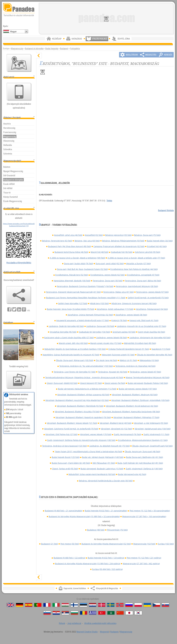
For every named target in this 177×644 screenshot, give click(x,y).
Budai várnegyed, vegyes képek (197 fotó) (138, 389)
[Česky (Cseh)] (156, 605)
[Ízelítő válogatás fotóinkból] (19, 380)
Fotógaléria (75, 48)
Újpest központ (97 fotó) (91, 383)
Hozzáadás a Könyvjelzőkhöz (19, 263)
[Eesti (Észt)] (83, 605)
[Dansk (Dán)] (102, 605)
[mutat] (39, 577)
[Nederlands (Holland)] (93, 605)
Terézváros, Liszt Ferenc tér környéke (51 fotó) (75, 372)
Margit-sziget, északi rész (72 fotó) (106, 343)
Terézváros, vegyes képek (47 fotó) (145, 372)
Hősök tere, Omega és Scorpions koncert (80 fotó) (134, 303)
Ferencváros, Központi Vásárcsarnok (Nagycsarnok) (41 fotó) (73, 292)
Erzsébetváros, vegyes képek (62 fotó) (108, 275)
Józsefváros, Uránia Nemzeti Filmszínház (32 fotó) (90, 315)
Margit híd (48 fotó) (100, 252)
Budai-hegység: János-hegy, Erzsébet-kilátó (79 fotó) (71, 309)
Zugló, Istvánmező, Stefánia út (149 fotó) (144, 469)
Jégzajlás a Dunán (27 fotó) (138, 263)
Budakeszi (96, 530)
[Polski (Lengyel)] (138, 605)
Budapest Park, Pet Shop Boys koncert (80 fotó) (70, 246)
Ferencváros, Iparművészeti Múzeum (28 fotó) (137, 286)
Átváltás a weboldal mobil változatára (100, 623)
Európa (166, 544)
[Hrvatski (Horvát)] (56, 613)
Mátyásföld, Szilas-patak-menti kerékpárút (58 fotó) (92, 474)
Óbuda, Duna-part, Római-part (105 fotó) (75, 360)
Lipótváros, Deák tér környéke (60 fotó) (66, 326)
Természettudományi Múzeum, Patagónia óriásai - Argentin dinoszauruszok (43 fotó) (84, 377)
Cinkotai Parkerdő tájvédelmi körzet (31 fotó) (129, 349)
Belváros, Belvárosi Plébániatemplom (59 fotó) (123, 241)
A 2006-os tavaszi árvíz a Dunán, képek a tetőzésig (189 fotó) (77, 258)
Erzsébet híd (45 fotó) (157, 246)
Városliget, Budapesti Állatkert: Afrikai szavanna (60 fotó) (83, 395)
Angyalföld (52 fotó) (94, 235)
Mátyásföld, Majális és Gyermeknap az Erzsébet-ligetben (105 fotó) (75, 349)
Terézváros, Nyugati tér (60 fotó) (113, 372)
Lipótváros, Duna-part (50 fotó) (100, 326)
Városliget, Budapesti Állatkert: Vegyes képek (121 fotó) (72, 423)
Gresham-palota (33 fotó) (124, 332)
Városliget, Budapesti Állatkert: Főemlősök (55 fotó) (80, 406)
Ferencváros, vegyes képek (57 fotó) (152, 292)
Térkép (109, 201)
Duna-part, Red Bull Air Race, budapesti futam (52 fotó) (82, 269)
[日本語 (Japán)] (129, 613)
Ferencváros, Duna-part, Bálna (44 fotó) (143, 281)
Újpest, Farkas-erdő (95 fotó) (65, 469)
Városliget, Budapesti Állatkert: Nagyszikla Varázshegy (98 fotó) (131, 412)
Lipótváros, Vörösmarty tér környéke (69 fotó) (150, 338)
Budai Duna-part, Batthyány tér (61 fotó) (144, 457)
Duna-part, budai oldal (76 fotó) (79, 263)
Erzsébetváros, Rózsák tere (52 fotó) (72, 275)
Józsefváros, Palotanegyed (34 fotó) (152, 309)
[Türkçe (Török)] (102, 613)
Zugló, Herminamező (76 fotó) (127, 434)
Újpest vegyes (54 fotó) (115, 383)
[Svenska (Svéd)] (111, 605)
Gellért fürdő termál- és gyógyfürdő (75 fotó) (148, 298)
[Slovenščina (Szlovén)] (47, 613)
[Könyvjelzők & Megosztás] (19, 295)
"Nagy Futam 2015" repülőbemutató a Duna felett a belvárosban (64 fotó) (88, 452)
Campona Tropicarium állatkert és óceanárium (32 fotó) (119, 246)
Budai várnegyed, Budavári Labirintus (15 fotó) (102, 469)
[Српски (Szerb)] (65, 613)
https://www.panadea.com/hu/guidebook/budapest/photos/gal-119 (19, 225)
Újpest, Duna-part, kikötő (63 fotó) (62, 383)
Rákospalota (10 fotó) (149, 360)
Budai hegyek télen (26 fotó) (160, 241)
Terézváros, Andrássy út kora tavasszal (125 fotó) (65, 446)
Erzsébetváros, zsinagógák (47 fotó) (143, 275)
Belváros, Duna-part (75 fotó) (147, 235)
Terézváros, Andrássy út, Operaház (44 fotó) (135, 366)
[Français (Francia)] (47, 605)
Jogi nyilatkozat (74, 623)
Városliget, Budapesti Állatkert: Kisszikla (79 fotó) (77, 412)
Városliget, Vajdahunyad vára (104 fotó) (153, 429)
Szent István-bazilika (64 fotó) (151, 332)
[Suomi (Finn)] (74, 605)
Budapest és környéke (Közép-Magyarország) (84, 516)
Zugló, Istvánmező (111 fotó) (156, 434)
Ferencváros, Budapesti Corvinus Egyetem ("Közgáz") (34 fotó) (85, 286)
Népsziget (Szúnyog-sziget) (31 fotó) (118, 355)
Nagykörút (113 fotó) (161, 349)
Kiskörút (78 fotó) (119, 320)
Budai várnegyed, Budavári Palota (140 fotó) (148, 383)
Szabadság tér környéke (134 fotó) (95, 332)
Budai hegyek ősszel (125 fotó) (66, 457)
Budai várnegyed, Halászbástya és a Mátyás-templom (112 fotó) (87, 389)
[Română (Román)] (84, 613)
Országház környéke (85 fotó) (63, 332)
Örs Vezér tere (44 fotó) (106, 360)
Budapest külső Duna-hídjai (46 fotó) (71, 252)
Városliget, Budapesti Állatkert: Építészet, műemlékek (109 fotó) (140, 400)
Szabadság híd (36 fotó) (122, 252)
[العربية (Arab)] (111, 613)
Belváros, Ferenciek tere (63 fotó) (57, 241)
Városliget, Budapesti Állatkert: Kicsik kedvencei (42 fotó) (132, 406)
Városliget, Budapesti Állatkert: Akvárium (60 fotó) (135, 395)
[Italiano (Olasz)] (56, 605)
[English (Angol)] (10, 605)
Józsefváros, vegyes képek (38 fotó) (131, 315)
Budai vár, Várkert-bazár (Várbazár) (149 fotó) (103, 457)
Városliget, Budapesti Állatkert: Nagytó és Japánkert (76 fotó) (83, 417)
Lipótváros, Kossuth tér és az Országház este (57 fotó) (141, 326)
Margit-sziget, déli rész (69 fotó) (73, 343)
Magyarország (17, 48)
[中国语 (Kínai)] (120, 613)
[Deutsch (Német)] (20, 605)
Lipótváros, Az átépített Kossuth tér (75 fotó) (110, 446)
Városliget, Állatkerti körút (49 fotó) (116, 423)
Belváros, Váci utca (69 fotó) (87, 241)
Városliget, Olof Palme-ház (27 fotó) (61, 434)
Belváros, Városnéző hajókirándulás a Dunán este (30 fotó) (106, 481)
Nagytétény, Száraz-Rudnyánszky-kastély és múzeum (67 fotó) (71, 355)
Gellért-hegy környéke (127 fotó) (73, 303)
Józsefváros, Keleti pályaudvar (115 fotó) (115, 309)
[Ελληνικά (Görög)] (93, 613)
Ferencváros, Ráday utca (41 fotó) (119, 292)
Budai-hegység (52, 48)
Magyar (13, 31)
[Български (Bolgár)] (74, 613)
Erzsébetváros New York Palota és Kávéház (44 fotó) (134, 269)
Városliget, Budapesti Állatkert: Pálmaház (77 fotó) (136, 417)
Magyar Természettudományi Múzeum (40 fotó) (148, 377)
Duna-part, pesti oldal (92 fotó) (110, 263)
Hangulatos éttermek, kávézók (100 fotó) (72, 281)
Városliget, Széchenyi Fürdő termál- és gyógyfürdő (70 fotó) (71, 429)
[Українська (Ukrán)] (147, 605)
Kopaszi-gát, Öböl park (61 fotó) (144, 320)
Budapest (64, 48)
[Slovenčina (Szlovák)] (165, 605)
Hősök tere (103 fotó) (99, 303)
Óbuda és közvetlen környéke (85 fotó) (155, 355)
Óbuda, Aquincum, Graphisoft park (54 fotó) (152, 446)
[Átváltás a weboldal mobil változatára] (19, 92)
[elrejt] (39, 56)
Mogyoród (104, 632)
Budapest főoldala (166, 210)
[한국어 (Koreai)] (138, 613)
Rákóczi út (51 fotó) (128, 360)
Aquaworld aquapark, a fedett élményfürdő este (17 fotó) (83, 320)
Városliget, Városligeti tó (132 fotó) (116, 429)
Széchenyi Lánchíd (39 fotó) (148, 252)
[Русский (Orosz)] (129, 605)
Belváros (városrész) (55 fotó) (118, 235)
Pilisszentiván (117, 530)
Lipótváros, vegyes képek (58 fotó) (112, 338)
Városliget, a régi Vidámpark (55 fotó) (151, 423)
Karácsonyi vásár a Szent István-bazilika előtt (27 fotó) (69, 338)
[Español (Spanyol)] (29, 605)
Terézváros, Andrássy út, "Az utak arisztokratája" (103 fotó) (86, 366)
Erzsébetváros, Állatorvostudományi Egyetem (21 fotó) (143, 440)
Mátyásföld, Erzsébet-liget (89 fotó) (140, 343)
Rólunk (62, 623)
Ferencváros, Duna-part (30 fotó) (108, 281)
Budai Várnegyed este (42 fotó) (132, 474)
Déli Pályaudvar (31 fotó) (104, 463)
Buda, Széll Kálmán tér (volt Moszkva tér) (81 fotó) (140, 463)
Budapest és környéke (34, 48)
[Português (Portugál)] (38, 605)
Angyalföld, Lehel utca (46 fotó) (68, 235)
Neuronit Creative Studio (87, 632)
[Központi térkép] (19, 63)
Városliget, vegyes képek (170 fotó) (96, 434)
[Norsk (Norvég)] (120, 605)
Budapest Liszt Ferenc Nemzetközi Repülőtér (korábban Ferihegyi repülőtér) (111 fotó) (86, 298)
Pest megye (150, 511)
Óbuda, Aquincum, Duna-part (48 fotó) (142, 452)
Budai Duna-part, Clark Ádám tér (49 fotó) (71, 463)
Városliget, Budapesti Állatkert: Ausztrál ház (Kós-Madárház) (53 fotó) (77, 400)
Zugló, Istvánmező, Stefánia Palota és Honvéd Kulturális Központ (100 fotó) (81, 440)
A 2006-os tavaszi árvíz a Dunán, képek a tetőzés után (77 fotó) (136, 258)
